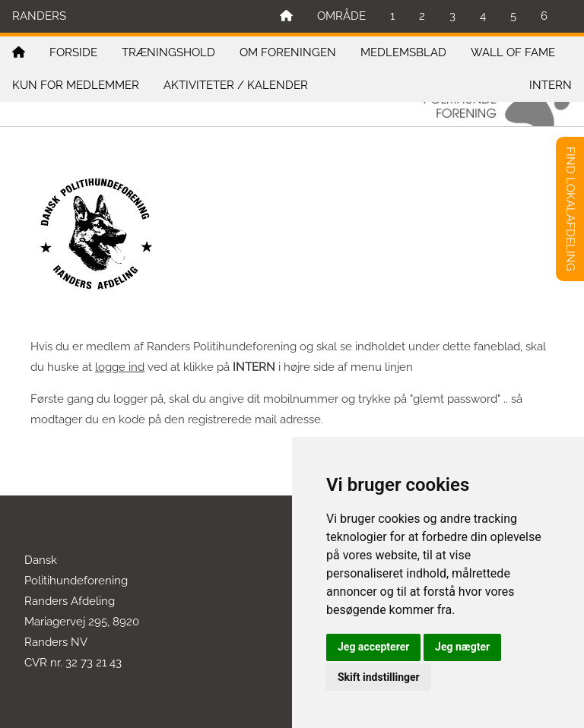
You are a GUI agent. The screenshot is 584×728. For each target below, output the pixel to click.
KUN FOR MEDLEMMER (76, 85)
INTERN (551, 85)
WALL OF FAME (513, 52)
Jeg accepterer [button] (373, 647)
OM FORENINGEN (288, 52)
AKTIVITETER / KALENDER (236, 85)
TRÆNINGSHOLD (168, 52)
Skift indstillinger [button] (379, 677)
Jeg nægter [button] (462, 647)
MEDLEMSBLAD (403, 52)
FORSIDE (73, 52)
